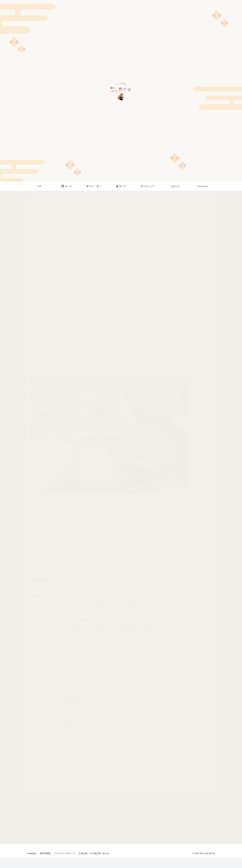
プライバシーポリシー (65, 853)
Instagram (32, 853)
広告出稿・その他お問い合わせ (94, 853)
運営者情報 (45, 853)
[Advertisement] (121, 817)
